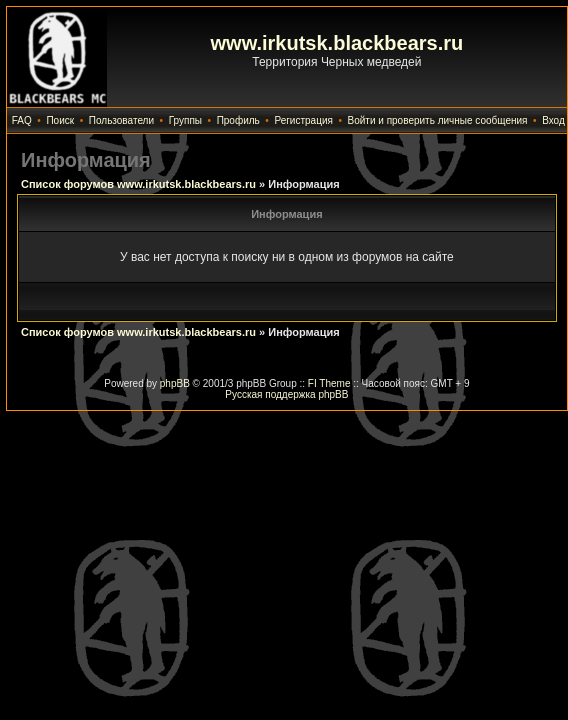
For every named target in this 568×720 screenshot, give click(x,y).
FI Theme (329, 383)
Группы (185, 120)
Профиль (238, 120)
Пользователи (121, 120)
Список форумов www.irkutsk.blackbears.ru (138, 184)
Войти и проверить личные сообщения (438, 120)
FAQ (22, 120)
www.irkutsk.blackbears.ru (337, 43)
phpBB (175, 383)
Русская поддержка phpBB (286, 394)
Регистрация (303, 120)
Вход (553, 120)
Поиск (60, 120)
